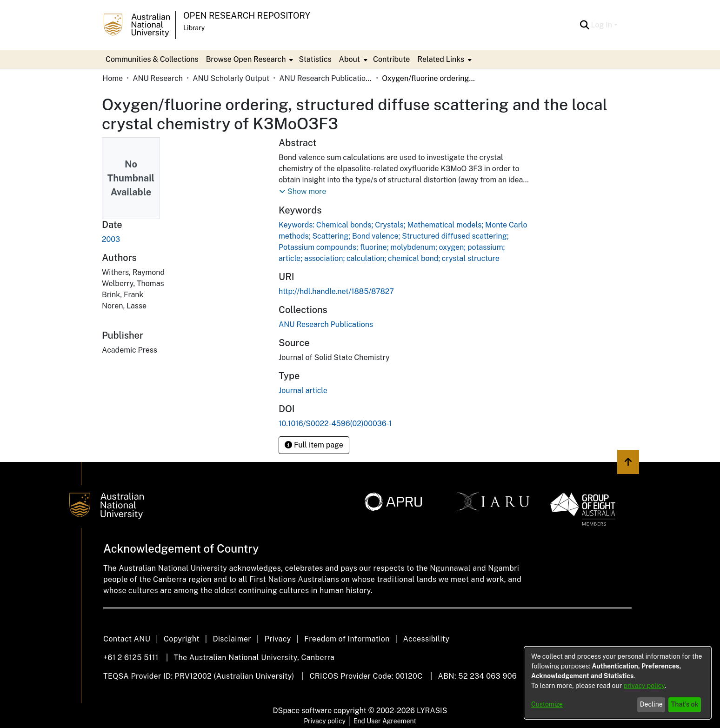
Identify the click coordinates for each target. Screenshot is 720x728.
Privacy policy (325, 721)
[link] (326, 324)
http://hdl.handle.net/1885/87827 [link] (336, 291)
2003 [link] (111, 239)
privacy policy (644, 686)
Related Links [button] (441, 59)
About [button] (350, 59)
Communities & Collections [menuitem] (152, 59)
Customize (547, 704)
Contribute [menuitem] (391, 59)
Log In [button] (603, 25)
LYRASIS (432, 711)
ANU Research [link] (158, 78)
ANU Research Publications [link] (326, 78)
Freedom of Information (347, 639)
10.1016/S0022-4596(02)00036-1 (335, 424)
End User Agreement (385, 721)
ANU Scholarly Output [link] (231, 78)
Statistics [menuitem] (315, 59)
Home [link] (113, 78)
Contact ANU (127, 639)
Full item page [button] (314, 445)
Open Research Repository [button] (247, 16)
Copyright (182, 639)
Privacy (278, 639)
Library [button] (194, 28)
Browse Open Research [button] (246, 59)
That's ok (685, 704)
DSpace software (303, 711)
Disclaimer (232, 639)
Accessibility (426, 639)
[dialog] (618, 683)
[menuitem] (249, 60)
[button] (585, 25)
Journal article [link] (303, 391)
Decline (651, 704)
